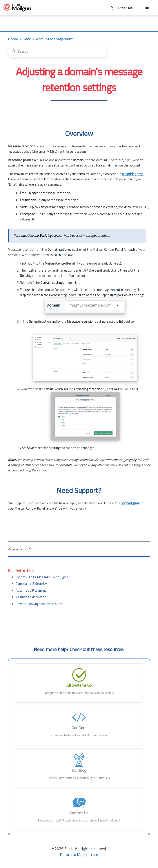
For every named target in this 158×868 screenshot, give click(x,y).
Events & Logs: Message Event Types (42, 577)
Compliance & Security (31, 584)
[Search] (57, 51)
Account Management (54, 39)
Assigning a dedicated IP (32, 597)
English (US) (127, 8)
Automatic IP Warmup (31, 590)
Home (13, 39)
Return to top (20, 549)
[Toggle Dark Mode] (113, 8)
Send (27, 39)
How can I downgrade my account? (39, 604)
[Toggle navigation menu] (147, 8)
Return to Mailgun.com (79, 855)
